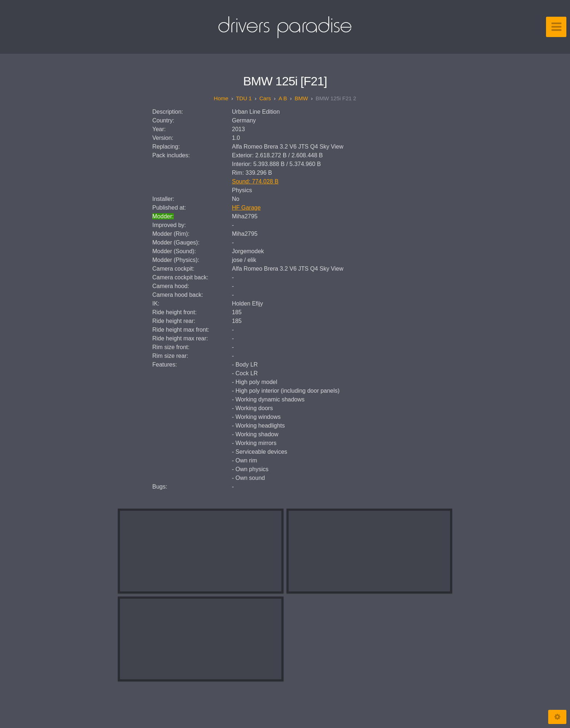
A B (283, 98)
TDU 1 (244, 98)
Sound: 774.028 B (255, 181)
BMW (302, 98)
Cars (265, 98)
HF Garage (246, 208)
